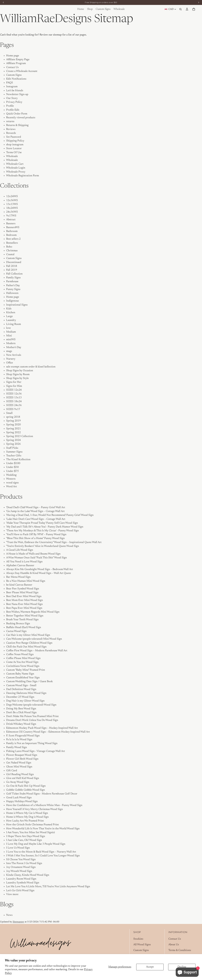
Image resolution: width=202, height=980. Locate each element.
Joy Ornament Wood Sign (21, 867)
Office (10, 363)
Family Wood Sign (17, 747)
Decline (182, 967)
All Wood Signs (142, 945)
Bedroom (11, 235)
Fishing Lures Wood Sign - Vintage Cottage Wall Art (36, 751)
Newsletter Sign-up (17, 94)
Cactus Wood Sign (16, 631)
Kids (9, 309)
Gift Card (12, 771)
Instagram (12, 87)
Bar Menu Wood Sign (18, 577)
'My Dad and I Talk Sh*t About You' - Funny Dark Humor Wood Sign (45, 527)
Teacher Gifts (14, 456)
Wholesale (12, 156)
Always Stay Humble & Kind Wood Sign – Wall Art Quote (39, 573)
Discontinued (14, 262)
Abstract (11, 220)
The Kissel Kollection (18, 460)
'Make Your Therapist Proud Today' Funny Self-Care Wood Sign (42, 523)
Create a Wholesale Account (22, 71)
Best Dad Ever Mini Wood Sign (24, 596)
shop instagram (15, 145)
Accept (150, 967)
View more (12, 894)
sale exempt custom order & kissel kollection (31, 367)
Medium (11, 332)
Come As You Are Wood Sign (22, 662)
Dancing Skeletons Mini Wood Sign (26, 693)
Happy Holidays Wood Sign (22, 802)
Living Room (14, 324)
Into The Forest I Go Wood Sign (24, 863)
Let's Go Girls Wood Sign (20, 891)
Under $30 (12, 467)
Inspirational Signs (17, 305)
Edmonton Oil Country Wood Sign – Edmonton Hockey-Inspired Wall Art (48, 732)
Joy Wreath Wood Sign (19, 871)
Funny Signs (13, 289)
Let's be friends (15, 91)
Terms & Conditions (180, 950)
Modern (11, 343)
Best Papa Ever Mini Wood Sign (24, 608)
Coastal (10, 255)
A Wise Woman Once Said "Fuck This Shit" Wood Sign (36, 558)
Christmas (12, 251)
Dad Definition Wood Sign (21, 689)
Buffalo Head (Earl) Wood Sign (24, 627)
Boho (9, 247)
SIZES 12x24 (14, 390)
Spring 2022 (13, 433)
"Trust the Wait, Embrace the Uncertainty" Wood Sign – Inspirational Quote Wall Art (54, 542)
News (9, 915)
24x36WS (12, 212)
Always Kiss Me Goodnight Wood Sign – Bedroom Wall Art (40, 569)
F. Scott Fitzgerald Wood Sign (23, 736)
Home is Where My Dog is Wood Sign (27, 817)
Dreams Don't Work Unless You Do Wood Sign (32, 720)
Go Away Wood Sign (18, 782)
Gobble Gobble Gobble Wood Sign (25, 790)
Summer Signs (14, 452)
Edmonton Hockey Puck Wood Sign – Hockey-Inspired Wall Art (42, 728)
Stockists (138, 939)
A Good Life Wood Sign (20, 550)
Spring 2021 (13, 429)
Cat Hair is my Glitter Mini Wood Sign (28, 635)
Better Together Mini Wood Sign (25, 616)
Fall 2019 (12, 270)
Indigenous (12, 301)
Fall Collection (14, 274)
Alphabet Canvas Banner (20, 566)
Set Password (14, 137)
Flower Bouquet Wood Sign (22, 755)
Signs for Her (14, 382)
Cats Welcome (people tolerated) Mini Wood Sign (34, 639)
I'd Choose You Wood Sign (21, 860)
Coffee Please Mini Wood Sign (23, 658)
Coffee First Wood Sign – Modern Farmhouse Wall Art (37, 651)
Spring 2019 (13, 421)
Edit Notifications (16, 79)
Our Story (12, 98)
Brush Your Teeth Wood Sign (22, 620)
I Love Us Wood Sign (18, 848)
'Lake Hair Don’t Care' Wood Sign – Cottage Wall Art (36, 519)
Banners (11, 224)
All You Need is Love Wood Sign (24, 562)
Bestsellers (12, 243)
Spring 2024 (13, 440)
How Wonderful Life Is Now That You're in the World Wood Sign (43, 829)
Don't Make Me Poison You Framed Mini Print (32, 716)
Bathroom (12, 231)
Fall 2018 (12, 266)
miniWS (11, 340)
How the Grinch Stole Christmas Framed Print (32, 825)
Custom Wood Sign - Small (21, 686)
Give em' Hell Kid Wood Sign (23, 778)
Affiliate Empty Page (18, 60)
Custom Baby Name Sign (20, 674)
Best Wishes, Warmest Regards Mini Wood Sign (33, 612)
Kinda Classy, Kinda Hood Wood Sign (28, 875)
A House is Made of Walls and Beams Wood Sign (33, 554)
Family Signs (13, 278)
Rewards (11, 133)
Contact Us (12, 67)
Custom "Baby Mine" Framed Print (26, 670)
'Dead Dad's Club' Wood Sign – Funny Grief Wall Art (36, 508)
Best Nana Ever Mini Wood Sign (24, 604)
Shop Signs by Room (18, 374)
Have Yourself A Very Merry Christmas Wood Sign (34, 809)
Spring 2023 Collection (20, 436)
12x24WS (12, 196)
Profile (10, 106)
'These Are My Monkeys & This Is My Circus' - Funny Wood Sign (42, 531)
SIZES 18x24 (14, 402)
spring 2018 (13, 417)
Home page (13, 56)
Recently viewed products (21, 118)
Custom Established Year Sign (23, 678)
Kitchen (11, 313)
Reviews (11, 129)
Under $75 (12, 471)
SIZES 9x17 (13, 409)
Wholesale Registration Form (23, 176)
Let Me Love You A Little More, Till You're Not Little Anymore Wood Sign (48, 887)
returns (10, 122)
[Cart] (194, 9)
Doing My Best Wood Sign (21, 709)
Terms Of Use (14, 153)
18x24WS (12, 208)
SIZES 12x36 (14, 394)
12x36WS (12, 200)
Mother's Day (14, 347)
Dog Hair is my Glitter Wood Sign (25, 701)
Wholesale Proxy (16, 172)
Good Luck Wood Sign (19, 798)
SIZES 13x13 (14, 398)
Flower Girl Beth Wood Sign (22, 759)
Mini (9, 336)
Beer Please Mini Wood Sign (22, 593)
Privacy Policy (14, 102)
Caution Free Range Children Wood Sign (29, 643)
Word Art (12, 487)
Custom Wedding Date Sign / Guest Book (29, 682)
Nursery (11, 359)
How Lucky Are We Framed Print (25, 821)
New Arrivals (14, 355)
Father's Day (13, 286)
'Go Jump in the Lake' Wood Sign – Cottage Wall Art (35, 511)
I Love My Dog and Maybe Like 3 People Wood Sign (36, 844)
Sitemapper (18, 922)
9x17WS (11, 216)
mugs (9, 351)
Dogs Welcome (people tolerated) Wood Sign (31, 705)
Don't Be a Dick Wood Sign (21, 713)
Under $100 (13, 463)
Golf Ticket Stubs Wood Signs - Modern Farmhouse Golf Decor (42, 794)
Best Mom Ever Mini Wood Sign (25, 600)
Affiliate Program (16, 63)
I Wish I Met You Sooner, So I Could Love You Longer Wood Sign (43, 856)
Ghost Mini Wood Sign (19, 767)
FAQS (10, 83)
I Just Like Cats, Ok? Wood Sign (24, 840)
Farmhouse (12, 282)
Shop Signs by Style (17, 378)
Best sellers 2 (13, 239)
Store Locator (14, 149)
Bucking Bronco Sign (18, 624)
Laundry (11, 320)
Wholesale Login (16, 168)
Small (9, 413)
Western (11, 479)
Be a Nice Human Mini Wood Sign (26, 581)
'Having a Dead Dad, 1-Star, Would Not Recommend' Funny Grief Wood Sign (50, 515)
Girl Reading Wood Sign (20, 774)
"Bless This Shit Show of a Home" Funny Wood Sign (35, 538)
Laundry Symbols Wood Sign (23, 883)
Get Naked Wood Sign (19, 763)
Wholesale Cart (15, 164)
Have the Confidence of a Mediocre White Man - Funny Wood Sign (44, 805)
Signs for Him (14, 386)
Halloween (12, 293)
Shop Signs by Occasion (20, 371)
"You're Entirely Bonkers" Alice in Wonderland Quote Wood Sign (43, 546)
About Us (174, 945)
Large (9, 316)
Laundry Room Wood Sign (21, 879)
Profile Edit (13, 110)
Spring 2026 (13, 444)
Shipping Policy (15, 141)
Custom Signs (14, 75)
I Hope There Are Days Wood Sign (26, 836)
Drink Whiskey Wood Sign (21, 724)
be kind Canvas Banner (19, 585)
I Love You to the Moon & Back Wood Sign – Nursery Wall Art (41, 852)
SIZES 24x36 (14, 405)
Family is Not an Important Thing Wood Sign (32, 743)
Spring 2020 (13, 425)
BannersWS (13, 227)
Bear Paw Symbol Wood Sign (23, 589)
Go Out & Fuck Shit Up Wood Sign (26, 786)
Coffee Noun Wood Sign (20, 655)
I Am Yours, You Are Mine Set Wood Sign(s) (30, 833)
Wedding (11, 475)
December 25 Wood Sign (20, 697)
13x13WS (12, 204)
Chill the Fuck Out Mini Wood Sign (26, 647)
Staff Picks (12, 448)
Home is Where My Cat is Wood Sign (27, 813)
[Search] (180, 9)
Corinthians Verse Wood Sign (23, 666)
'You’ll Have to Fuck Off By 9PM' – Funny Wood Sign (36, 535)
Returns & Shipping (17, 125)
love (8, 328)
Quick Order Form (17, 114)
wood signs (12, 483)
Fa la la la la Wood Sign (19, 740)
